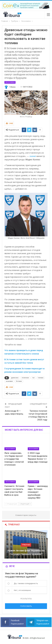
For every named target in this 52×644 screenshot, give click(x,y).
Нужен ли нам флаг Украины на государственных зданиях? (26, 552)
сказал (33, 156)
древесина (15, 378)
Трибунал (26, 545)
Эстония (19, 381)
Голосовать (26, 606)
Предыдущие (11, 504)
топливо (41, 378)
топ (33, 378)
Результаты (26, 599)
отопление (25, 378)
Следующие (25, 504)
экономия (9, 381)
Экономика (10, 82)
